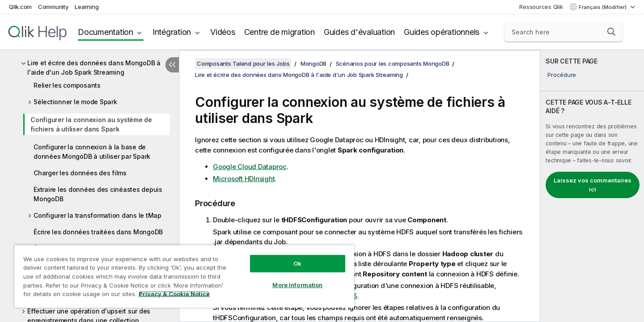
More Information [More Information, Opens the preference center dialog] (297, 285)
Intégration (172, 32)
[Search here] (564, 32)
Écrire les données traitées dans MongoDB (98, 232)
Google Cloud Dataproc (250, 167)
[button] (611, 32)
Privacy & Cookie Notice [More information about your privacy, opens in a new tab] (174, 294)
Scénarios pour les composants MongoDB (393, 64)
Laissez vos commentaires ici (593, 185)
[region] (184, 276)
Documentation (106, 32)
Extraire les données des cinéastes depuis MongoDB (98, 194)
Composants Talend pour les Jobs (243, 64)
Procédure (562, 75)
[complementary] (592, 186)
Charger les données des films (80, 173)
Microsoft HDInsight (244, 179)
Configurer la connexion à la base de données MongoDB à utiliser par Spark (92, 152)
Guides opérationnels (442, 32)
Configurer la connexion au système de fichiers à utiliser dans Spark (91, 124)
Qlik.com (20, 7)
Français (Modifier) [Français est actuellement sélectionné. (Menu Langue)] (603, 7)
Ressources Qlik (541, 7)
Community (53, 7)
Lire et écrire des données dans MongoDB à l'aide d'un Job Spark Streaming (94, 68)
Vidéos (223, 32)
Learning (87, 7)
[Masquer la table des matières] (172, 65)
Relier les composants (67, 85)
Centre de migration (280, 32)
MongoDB (314, 64)
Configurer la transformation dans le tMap (97, 215)
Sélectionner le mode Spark (75, 102)
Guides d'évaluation (359, 32)
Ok (297, 263)
